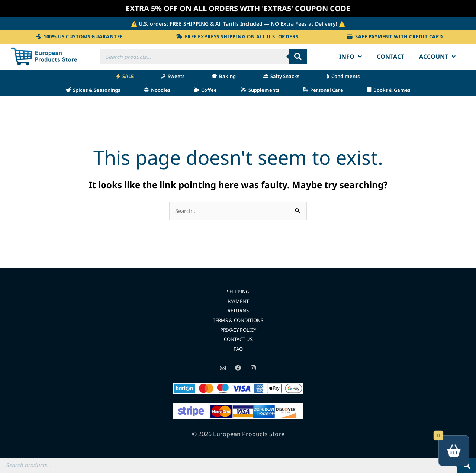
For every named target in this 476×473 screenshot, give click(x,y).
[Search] (298, 57)
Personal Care (323, 90)
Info (350, 57)
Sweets (173, 76)
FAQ (238, 349)
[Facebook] (238, 368)
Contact (390, 57)
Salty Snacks (281, 76)
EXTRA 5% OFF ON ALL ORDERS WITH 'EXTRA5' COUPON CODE (238, 8)
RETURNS (238, 311)
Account (437, 57)
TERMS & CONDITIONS (238, 320)
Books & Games (389, 90)
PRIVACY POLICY (238, 330)
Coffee (205, 90)
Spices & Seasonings (93, 90)
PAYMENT (238, 301)
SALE (125, 76)
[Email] (223, 368)
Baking (224, 76)
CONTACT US (238, 339)
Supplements (260, 90)
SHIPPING (238, 292)
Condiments (343, 76)
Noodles (157, 90)
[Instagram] (253, 368)
